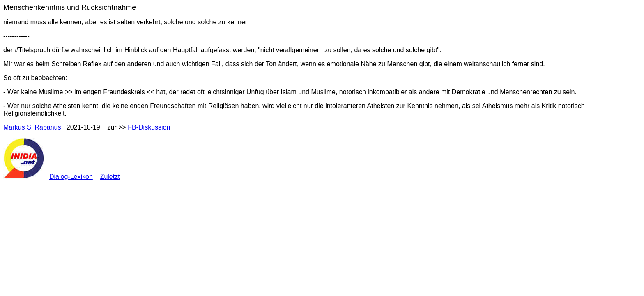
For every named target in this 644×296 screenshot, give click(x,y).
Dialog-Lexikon (71, 177)
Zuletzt (110, 177)
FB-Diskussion (149, 127)
